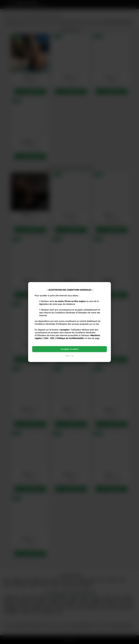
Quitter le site (70, 356)
